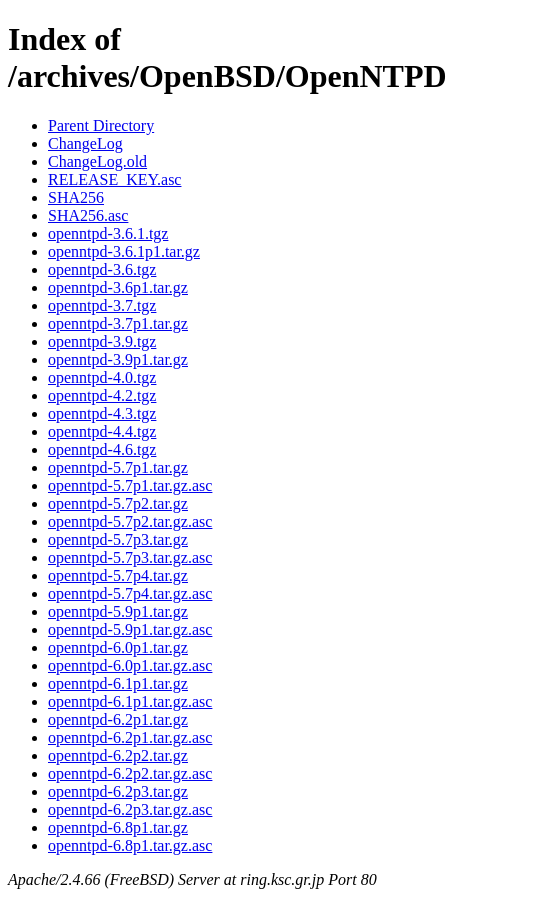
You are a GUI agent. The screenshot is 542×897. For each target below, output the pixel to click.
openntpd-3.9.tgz (102, 341)
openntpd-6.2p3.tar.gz (118, 791)
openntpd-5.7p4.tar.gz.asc (130, 593)
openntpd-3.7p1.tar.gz (118, 323)
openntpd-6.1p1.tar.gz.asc (130, 701)
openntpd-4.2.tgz (102, 395)
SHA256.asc (88, 215)
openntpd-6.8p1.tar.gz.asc (130, 845)
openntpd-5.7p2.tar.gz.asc (130, 521)
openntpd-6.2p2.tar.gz (118, 755)
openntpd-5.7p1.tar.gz (118, 467)
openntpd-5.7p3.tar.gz (118, 539)
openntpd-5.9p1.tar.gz (118, 611)
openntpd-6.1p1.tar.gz (118, 683)
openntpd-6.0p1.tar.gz (118, 647)
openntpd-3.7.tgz (102, 305)
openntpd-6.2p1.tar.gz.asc (130, 737)
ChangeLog (85, 143)
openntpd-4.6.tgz (102, 449)
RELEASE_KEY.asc (114, 179)
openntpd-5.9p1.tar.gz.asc (130, 629)
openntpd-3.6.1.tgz (108, 233)
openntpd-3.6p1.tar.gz (118, 287)
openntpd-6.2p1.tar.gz (118, 719)
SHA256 (76, 197)
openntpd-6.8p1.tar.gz (118, 827)
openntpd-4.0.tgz (102, 377)
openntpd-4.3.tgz (102, 413)
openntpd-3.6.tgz (102, 269)
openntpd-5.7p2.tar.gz (118, 503)
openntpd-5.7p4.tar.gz (118, 575)
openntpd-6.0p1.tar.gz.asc (130, 665)
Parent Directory (101, 125)
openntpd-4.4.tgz (102, 431)
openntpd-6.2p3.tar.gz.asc (130, 809)
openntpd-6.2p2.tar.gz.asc (130, 773)
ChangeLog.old (97, 161)
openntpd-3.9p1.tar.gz (118, 359)
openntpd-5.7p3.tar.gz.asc (130, 557)
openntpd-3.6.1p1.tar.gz (124, 251)
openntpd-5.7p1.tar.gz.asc (130, 485)
